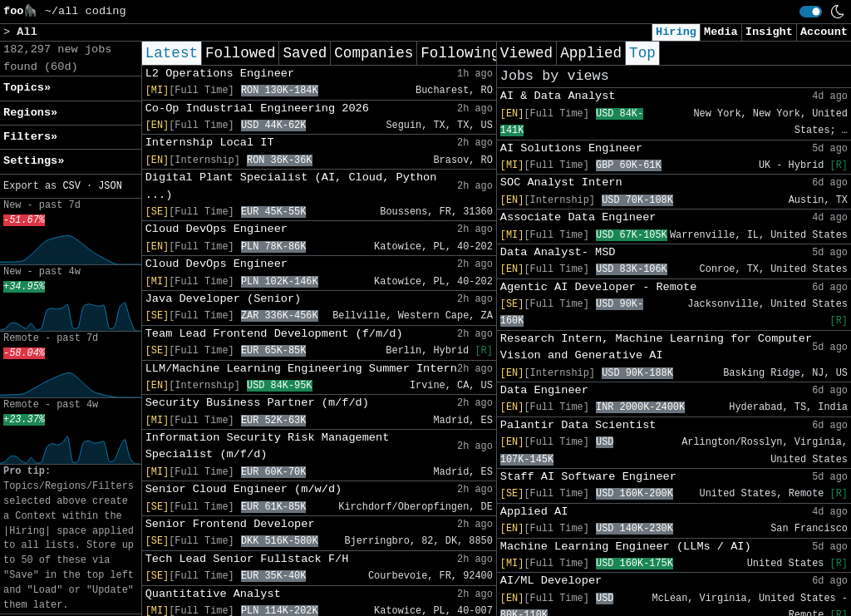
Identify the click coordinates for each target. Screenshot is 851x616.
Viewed (526, 53)
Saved (305, 53)
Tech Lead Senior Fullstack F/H (247, 559)
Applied (591, 53)
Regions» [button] (30, 113)
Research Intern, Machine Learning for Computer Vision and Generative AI (656, 347)
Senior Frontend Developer (230, 524)
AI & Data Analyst (558, 96)
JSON (110, 186)
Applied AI (534, 512)
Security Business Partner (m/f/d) (257, 403)
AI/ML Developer (551, 581)
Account (824, 32)
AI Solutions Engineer (571, 148)
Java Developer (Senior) (224, 299)
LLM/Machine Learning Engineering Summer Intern (301, 369)
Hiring (676, 32)
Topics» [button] (27, 88)
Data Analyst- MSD (558, 252)
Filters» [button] (30, 137)
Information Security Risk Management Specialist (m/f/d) (268, 446)
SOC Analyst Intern (561, 182)
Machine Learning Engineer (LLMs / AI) (626, 547)
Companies (374, 53)
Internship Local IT (210, 143)
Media (721, 32)
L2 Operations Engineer (220, 74)
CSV (71, 186)
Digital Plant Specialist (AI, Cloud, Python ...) (291, 186)
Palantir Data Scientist (578, 425)
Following (460, 53)
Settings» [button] (34, 161)
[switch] (811, 12)
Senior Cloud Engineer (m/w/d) (244, 489)
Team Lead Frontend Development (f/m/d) (274, 334)
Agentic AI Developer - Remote (599, 287)
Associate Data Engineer (578, 217)
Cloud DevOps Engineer (216, 229)
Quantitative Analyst (213, 594)
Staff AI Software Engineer (588, 477)
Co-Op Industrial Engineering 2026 (257, 108)
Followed (240, 53)
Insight (769, 32)
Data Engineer (544, 390)
